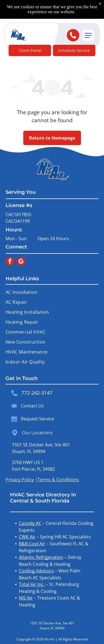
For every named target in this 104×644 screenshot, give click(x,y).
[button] (88, 35)
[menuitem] (52, 292)
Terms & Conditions (58, 480)
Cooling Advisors (36, 571)
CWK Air (27, 537)
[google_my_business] (21, 262)
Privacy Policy (20, 480)
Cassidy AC (30, 523)
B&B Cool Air (32, 544)
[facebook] (10, 262)
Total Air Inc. (32, 584)
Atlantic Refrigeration (41, 557)
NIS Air (26, 598)
